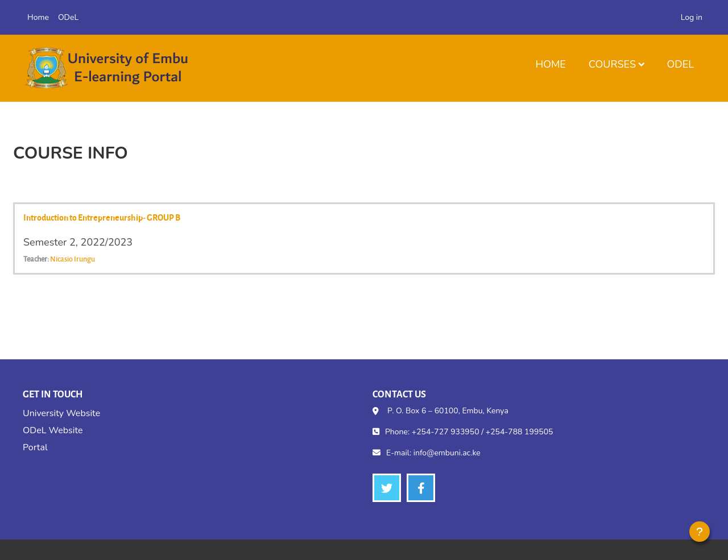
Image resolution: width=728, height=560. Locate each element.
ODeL (681, 64)
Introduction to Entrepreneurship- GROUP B (102, 217)
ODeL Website (53, 430)
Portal (35, 447)
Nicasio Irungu (73, 259)
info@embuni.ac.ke (447, 453)
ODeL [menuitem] (68, 17)
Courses (612, 64)
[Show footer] (700, 532)
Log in (692, 17)
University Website (61, 413)
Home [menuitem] (38, 17)
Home (550, 64)
